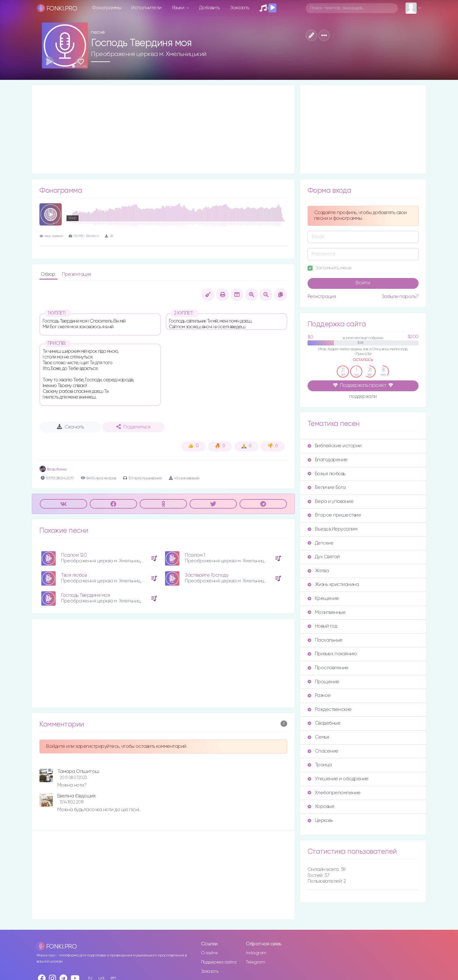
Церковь (320, 820)
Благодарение (328, 460)
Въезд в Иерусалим (333, 529)
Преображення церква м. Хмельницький (149, 54)
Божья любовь (326, 474)
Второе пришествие (334, 515)
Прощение (323, 682)
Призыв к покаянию (332, 654)
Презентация (76, 274)
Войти (363, 283)
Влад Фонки (53, 469)
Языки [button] (179, 8)
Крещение (323, 598)
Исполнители (146, 8)
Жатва (318, 571)
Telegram (255, 962)
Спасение (323, 751)
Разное (319, 695)
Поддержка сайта (219, 962)
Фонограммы (107, 8)
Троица (320, 765)
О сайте (209, 953)
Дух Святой (324, 557)
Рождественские (330, 709)
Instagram (256, 953)
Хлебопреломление (334, 793)
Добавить (209, 8)
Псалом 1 (195, 555)
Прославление (328, 668)
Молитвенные (327, 612)
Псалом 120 (74, 555)
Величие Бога (327, 487)
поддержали (363, 397)
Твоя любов (74, 575)
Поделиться (133, 427)
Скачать (70, 427)
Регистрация (322, 297)
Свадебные (324, 723)
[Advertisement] (163, 129)
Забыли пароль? (400, 297)
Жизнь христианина (333, 584)
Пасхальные (325, 640)
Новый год (322, 626)
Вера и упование (331, 501)
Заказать (240, 8)
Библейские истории (335, 446)
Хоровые (321, 806)
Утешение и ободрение (338, 779)
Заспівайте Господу (207, 575)
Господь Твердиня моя (85, 595)
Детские (321, 543)
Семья (318, 737)
